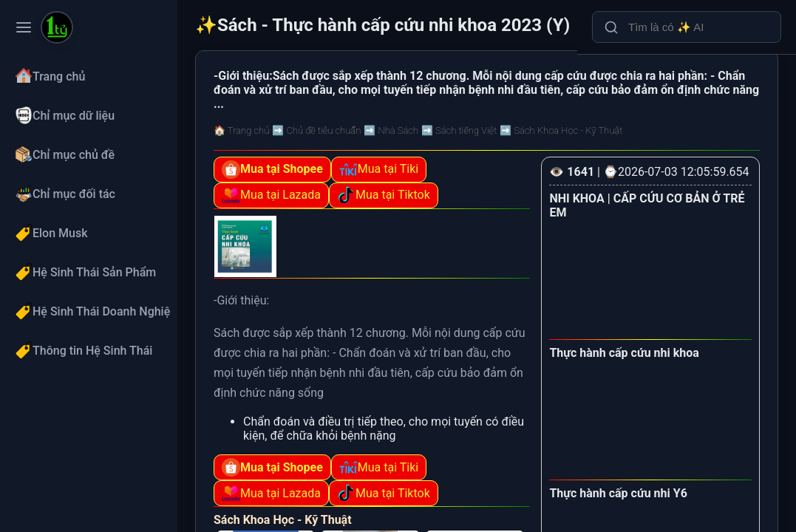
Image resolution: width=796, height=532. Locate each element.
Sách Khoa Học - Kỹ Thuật (283, 520)
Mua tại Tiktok (384, 195)
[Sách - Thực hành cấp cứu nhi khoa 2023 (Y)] (57, 29)
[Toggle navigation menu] (24, 27)
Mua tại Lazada (271, 195)
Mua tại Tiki (379, 170)
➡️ (316, 130)
